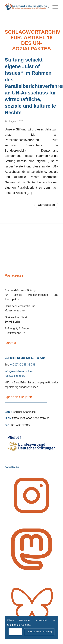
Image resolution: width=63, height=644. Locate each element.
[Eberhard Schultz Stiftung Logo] (26, 7)
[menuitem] (46, 7)
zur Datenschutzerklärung (39, 632)
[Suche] (46, 7)
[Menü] (54, 7)
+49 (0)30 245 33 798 (22, 365)
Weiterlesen (46, 205)
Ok (15, 632)
